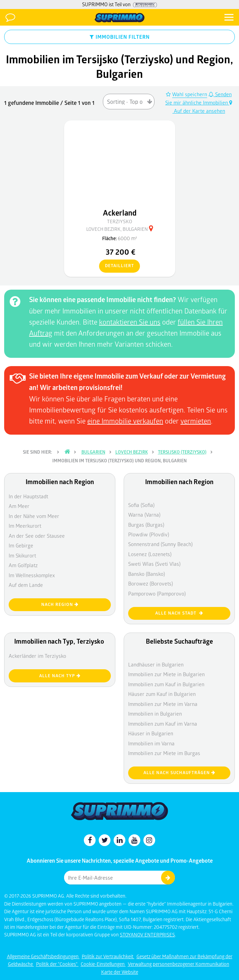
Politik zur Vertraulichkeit (108, 956)
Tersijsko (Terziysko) (182, 452)
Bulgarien (93, 452)
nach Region (60, 604)
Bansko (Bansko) (147, 574)
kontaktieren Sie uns (130, 322)
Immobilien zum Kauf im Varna (163, 724)
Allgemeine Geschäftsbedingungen (43, 956)
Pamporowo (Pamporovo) (157, 593)
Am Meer (19, 506)
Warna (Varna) (144, 515)
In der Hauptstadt (28, 496)
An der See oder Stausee (37, 536)
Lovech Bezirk (132, 452)
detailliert (117, 266)
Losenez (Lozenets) (150, 554)
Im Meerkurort (25, 526)
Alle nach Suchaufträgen (179, 773)
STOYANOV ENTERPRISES (147, 934)
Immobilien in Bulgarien (155, 714)
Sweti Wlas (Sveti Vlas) (154, 564)
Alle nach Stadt (179, 613)
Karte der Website (120, 972)
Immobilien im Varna (151, 743)
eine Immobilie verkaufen (125, 421)
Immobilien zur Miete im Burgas (164, 753)
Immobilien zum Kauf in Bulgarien (166, 684)
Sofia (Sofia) (141, 505)
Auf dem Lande (26, 585)
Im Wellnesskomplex (32, 575)
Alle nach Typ (60, 676)
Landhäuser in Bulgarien (156, 664)
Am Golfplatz (23, 565)
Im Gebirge (21, 545)
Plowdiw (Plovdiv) (149, 534)
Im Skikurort (22, 555)
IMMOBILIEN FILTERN (120, 37)
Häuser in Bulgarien (151, 733)
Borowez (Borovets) (151, 583)
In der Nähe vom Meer (34, 516)
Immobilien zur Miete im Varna (163, 704)
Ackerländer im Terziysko (37, 656)
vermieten (196, 421)
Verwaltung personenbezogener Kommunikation (179, 964)
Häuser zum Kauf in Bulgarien (162, 694)
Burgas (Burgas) (146, 525)
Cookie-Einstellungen (103, 964)
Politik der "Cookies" (57, 964)
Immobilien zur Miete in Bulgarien (166, 674)
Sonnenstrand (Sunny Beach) (160, 544)
